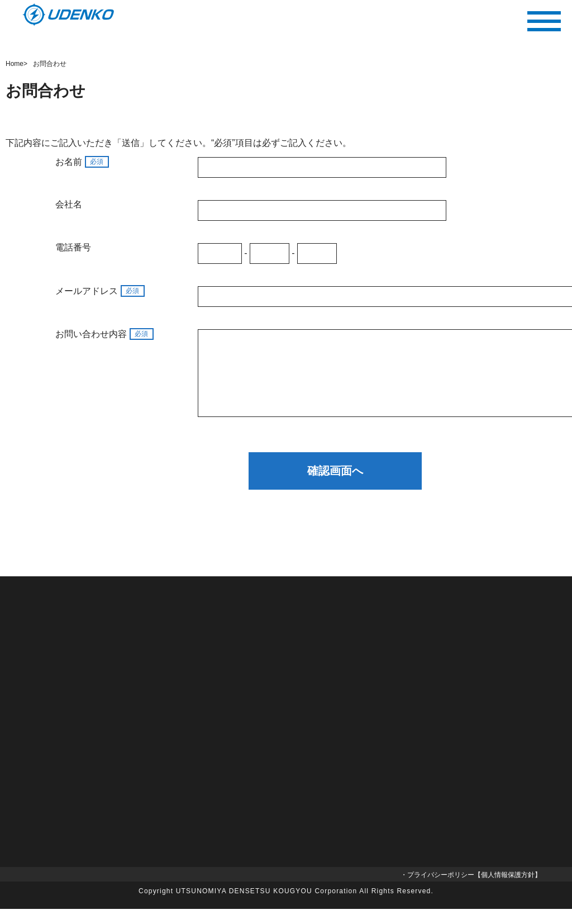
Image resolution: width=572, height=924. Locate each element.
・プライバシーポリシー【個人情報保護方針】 (471, 890)
